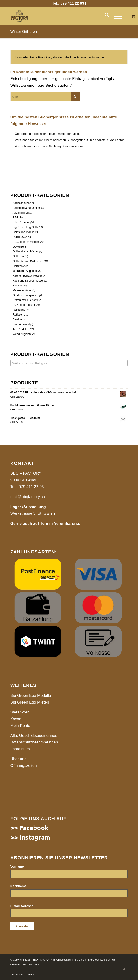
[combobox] (69, 363)
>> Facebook (29, 828)
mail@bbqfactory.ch (28, 497)
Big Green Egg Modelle (31, 696)
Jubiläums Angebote (25, 271)
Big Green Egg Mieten (30, 702)
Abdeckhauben (22, 203)
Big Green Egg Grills (25, 227)
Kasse (16, 719)
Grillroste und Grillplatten (28, 261)
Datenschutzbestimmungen (34, 742)
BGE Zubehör (21, 222)
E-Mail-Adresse (23, 906)
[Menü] (115, 16)
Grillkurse (19, 256)
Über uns (18, 759)
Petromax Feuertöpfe (26, 300)
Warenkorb (20, 712)
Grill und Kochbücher (26, 252)
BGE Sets (19, 218)
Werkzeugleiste (22, 334)
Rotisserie (19, 315)
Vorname (17, 867)
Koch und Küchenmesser (28, 281)
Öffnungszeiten (24, 766)
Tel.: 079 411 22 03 (68, 3)
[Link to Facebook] (124, 970)
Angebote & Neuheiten (27, 208)
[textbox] (69, 363)
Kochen (17, 286)
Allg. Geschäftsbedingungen (35, 736)
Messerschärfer (22, 290)
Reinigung (19, 310)
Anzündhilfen (21, 213)
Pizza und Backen (24, 305)
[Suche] (105, 16)
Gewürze (18, 247)
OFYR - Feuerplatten (26, 295)
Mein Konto (20, 726)
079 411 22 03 (31, 487)
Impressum (20, 749)
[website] (57, 16)
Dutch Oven (20, 237)
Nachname (18, 886)
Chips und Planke (24, 232)
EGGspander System (26, 242)
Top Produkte (21, 329)
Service (17, 319)
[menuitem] (105, 16)
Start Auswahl (21, 324)
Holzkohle (19, 266)
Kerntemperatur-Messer (27, 276)
